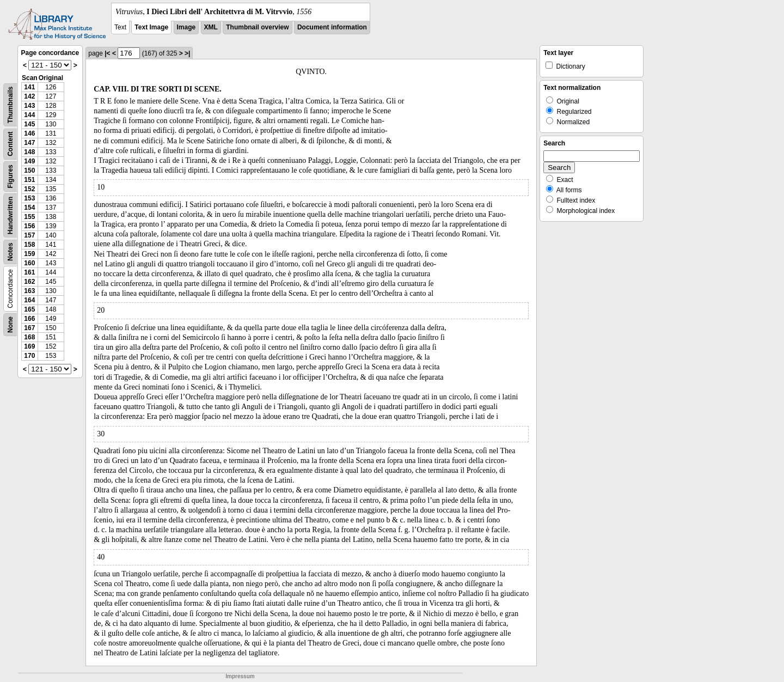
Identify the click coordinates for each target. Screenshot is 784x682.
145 (29, 124)
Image (186, 27)
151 (29, 180)
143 (29, 106)
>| (187, 53)
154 (29, 208)
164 (29, 300)
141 (29, 87)
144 (29, 115)
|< (107, 53)
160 (29, 263)
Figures (10, 176)
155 (29, 217)
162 (29, 282)
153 (29, 198)
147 (29, 143)
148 (29, 152)
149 (29, 161)
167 (29, 328)
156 (29, 226)
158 (29, 245)
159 (29, 254)
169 (29, 346)
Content (10, 144)
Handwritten (10, 215)
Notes (10, 252)
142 (29, 96)
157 (29, 235)
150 (29, 170)
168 (29, 337)
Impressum (240, 676)
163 (29, 291)
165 (29, 309)
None (10, 325)
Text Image (151, 27)
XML (211, 27)
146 (29, 133)
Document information (332, 27)
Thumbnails (10, 105)
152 (29, 189)
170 (29, 356)
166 (29, 319)
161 (29, 272)
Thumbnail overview (257, 27)
